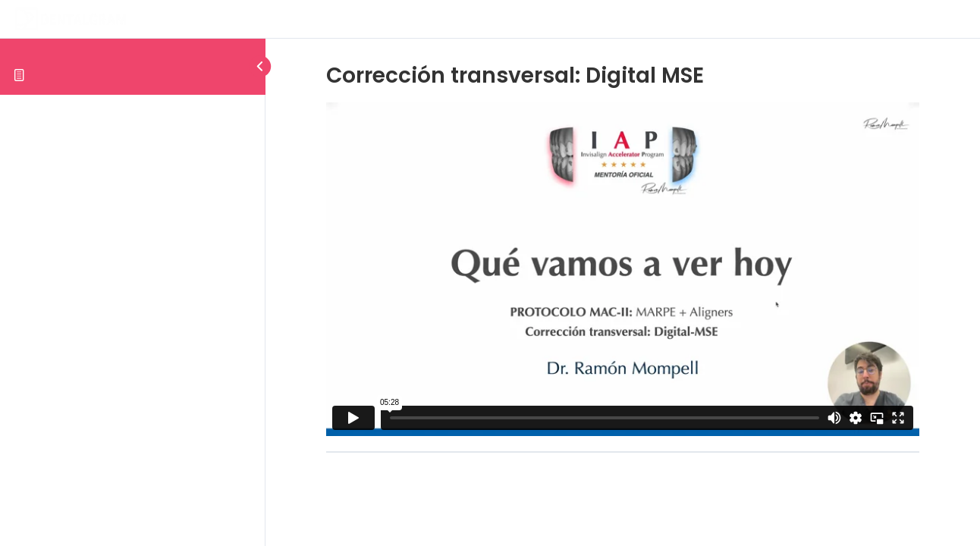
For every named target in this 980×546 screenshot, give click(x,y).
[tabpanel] (623, 269)
